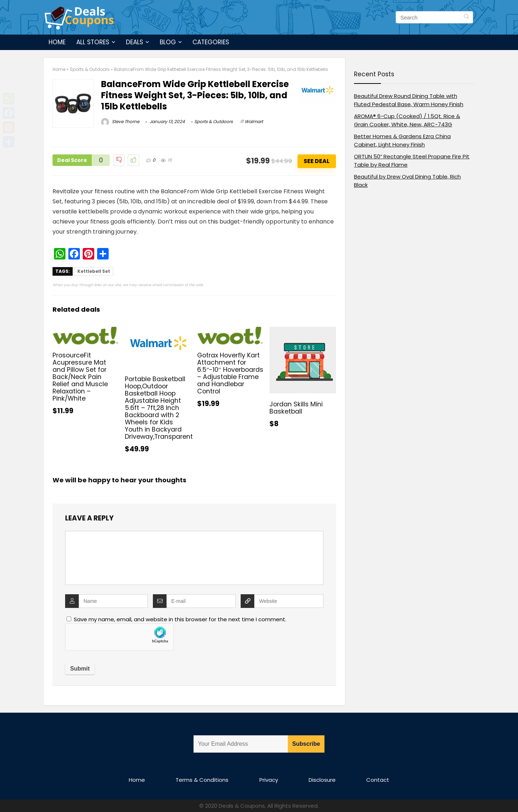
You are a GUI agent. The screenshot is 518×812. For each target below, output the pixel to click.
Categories (211, 42)
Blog (168, 42)
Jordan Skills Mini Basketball (296, 408)
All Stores (93, 42)
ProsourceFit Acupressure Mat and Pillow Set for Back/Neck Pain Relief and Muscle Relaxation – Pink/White (80, 377)
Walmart (254, 121)
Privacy (269, 780)
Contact (378, 780)
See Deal (317, 161)
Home (57, 42)
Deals (135, 42)
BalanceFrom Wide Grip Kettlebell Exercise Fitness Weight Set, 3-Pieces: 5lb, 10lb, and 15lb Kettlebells (195, 95)
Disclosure (322, 780)
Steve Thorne (120, 121)
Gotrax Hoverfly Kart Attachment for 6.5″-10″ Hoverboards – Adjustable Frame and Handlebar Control (230, 373)
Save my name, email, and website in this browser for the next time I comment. (180, 619)
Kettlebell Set (94, 271)
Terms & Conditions (202, 780)
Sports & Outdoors (90, 69)
